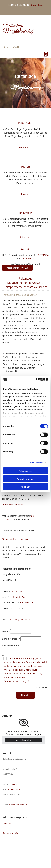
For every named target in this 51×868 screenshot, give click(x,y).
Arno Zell (11, 47)
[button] (17, 268)
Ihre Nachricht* (11, 645)
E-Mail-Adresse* (11, 639)
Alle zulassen (26, 471)
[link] (24, 723)
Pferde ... (25, 194)
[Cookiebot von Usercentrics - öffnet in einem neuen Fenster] (36, 379)
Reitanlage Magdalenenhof (18, 28)
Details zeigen (36, 463)
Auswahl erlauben (25, 479)
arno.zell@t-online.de (12, 505)
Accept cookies (23, 740)
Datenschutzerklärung (12, 833)
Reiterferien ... (25, 148)
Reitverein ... (25, 237)
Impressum (7, 823)
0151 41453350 (28, 259)
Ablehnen (25, 487)
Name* (6, 632)
